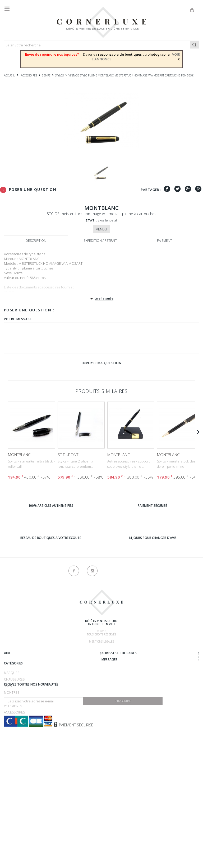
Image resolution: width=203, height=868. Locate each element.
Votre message (18, 319)
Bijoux (9, 766)
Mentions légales (101, 642)
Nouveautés (14, 786)
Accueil (9, 76)
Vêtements (13, 773)
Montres (12, 759)
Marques (12, 740)
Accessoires (14, 779)
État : (91, 220)
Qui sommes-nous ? (20, 652)
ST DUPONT (68, 455)
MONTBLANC (19, 455)
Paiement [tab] (165, 241)
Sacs (8, 753)
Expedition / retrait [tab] (100, 241)
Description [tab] (36, 241)
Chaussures (14, 746)
